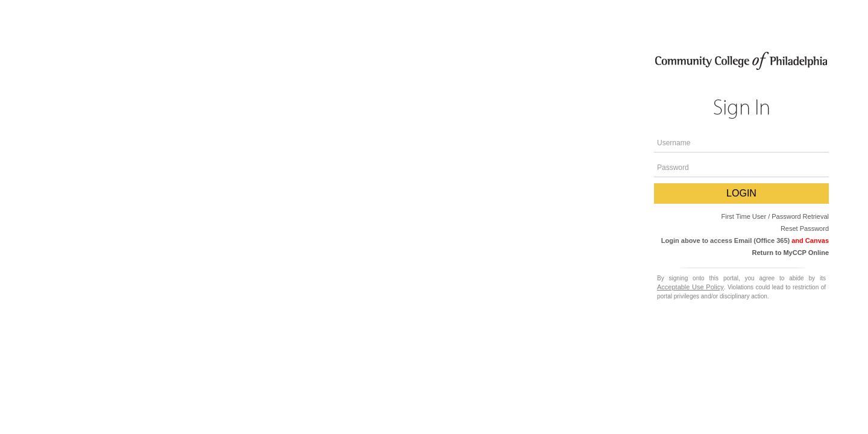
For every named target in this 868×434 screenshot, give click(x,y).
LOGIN (741, 193)
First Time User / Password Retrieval (775, 216)
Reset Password (805, 228)
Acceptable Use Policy (690, 287)
